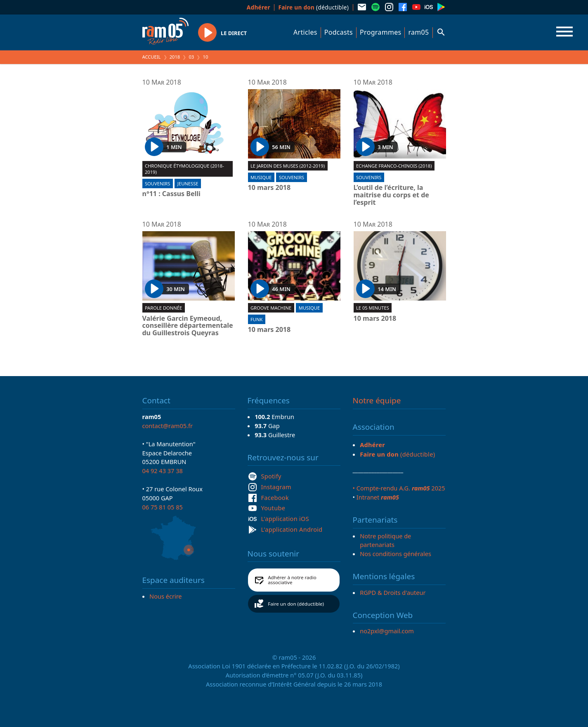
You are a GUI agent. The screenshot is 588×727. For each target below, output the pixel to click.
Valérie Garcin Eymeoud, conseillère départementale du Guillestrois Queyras (188, 326)
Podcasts (339, 32)
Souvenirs (157, 184)
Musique (261, 177)
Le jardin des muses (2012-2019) (288, 166)
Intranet (378, 497)
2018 (175, 57)
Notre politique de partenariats (385, 540)
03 (191, 57)
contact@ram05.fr (168, 426)
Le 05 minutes (373, 308)
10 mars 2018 (269, 188)
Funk (256, 319)
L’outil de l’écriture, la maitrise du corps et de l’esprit (391, 195)
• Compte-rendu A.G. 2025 (399, 488)
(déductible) (313, 7)
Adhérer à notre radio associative (292, 580)
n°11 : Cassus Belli (171, 194)
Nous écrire (165, 596)
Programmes (380, 32)
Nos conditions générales (396, 554)
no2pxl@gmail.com (387, 631)
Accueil (152, 57)
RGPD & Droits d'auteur (393, 592)
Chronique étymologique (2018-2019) (184, 169)
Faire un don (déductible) (296, 604)
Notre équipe (377, 400)
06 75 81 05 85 (163, 507)
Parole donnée (163, 308)
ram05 (418, 32)
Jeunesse (188, 184)
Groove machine (271, 308)
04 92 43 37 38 (163, 471)
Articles (305, 32)
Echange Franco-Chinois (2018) (394, 166)
